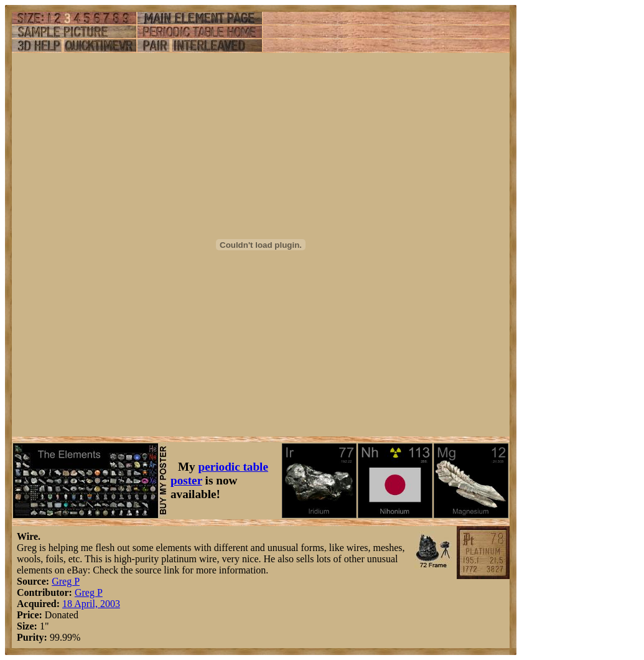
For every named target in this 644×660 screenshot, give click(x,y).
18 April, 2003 (91, 604)
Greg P (66, 581)
